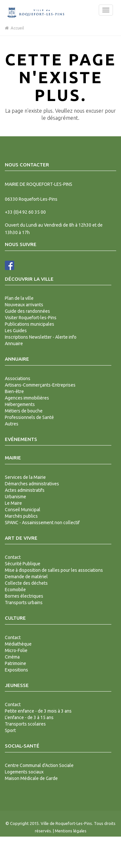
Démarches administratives (32, 484)
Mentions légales (71, 831)
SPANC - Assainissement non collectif (42, 523)
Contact (13, 557)
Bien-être (14, 391)
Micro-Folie (16, 650)
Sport (10, 730)
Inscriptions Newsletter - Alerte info (41, 337)
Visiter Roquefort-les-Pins (31, 318)
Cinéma (12, 657)
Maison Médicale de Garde (31, 778)
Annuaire (14, 344)
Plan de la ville (19, 298)
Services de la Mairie (25, 477)
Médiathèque (18, 644)
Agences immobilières (27, 398)
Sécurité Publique (23, 564)
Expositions (16, 670)
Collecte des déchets (26, 583)
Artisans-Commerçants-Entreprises (40, 385)
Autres (12, 424)
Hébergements (20, 404)
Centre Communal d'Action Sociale (39, 765)
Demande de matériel (26, 577)
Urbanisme (15, 497)
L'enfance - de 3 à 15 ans (29, 717)
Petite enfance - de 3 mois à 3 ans (38, 711)
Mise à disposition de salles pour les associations (54, 570)
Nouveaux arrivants (24, 305)
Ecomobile (15, 590)
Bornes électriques (24, 596)
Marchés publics (21, 516)
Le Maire (13, 503)
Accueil (14, 28)
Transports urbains (24, 603)
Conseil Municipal (23, 510)
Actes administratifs (25, 490)
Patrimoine (15, 663)
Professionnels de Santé (29, 417)
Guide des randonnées (27, 311)
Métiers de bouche (24, 411)
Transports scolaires (25, 724)
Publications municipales (30, 324)
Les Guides (16, 331)
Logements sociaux (24, 772)
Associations (18, 378)
